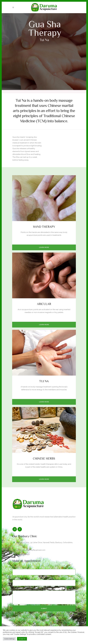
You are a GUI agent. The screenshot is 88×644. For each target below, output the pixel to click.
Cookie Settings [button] (9, 639)
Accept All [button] (22, 639)
